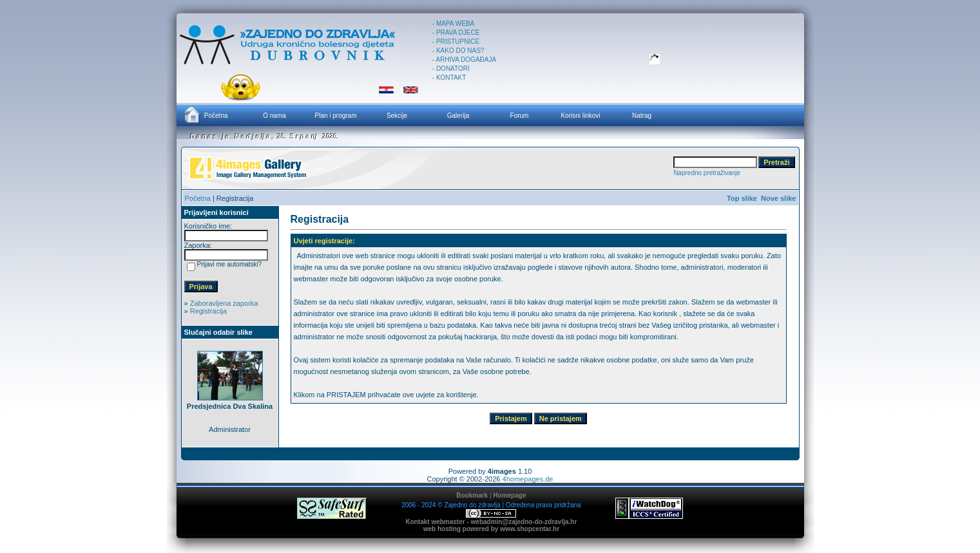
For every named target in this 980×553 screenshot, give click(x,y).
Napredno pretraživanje (707, 173)
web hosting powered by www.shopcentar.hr (491, 529)
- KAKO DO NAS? (458, 51)
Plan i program (335, 116)
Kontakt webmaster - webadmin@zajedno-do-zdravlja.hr (491, 522)
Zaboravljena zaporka (224, 303)
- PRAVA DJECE (456, 33)
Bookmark (472, 495)
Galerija (458, 116)
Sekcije (397, 116)
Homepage (509, 495)
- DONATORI (451, 69)
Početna (206, 115)
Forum (520, 116)
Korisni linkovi (580, 116)
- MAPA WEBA (453, 23)
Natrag (642, 116)
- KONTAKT (449, 78)
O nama (274, 116)
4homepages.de (528, 479)
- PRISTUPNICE (456, 42)
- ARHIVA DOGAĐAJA (464, 60)
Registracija (208, 311)
